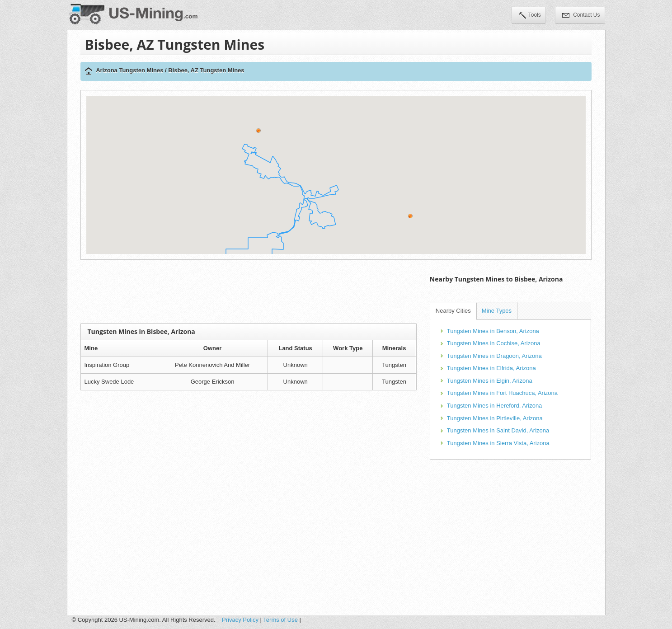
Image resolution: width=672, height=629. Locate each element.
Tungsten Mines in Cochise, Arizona (494, 343)
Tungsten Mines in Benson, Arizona (493, 331)
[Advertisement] (249, 291)
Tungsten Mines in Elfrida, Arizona (491, 368)
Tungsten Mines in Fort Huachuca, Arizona (502, 393)
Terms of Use (280, 620)
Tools (530, 16)
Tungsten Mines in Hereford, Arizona (495, 406)
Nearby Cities (453, 311)
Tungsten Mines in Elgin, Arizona (490, 381)
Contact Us (581, 16)
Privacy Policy (240, 620)
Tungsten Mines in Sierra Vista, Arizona (498, 443)
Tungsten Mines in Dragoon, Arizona (494, 356)
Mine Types (497, 311)
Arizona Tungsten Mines (129, 70)
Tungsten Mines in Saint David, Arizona (498, 430)
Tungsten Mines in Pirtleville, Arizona (495, 418)
